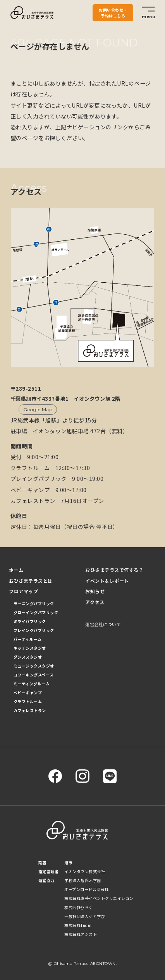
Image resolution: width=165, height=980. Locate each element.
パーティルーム (28, 639)
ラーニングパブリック (34, 603)
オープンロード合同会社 (87, 889)
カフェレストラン (30, 710)
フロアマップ (23, 591)
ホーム (16, 570)
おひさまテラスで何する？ (114, 570)
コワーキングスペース (34, 675)
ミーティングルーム (32, 684)
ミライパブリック (30, 621)
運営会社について (103, 624)
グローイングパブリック (36, 612)
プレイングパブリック (34, 630)
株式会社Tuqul (78, 925)
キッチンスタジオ (30, 648)
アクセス (95, 602)
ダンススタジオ (28, 657)
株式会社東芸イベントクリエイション (99, 898)
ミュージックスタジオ (34, 666)
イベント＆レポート (107, 581)
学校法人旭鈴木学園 (83, 880)
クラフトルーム (28, 701)
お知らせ (95, 591)
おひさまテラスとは (31, 581)
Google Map (38, 409)
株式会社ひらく (79, 907)
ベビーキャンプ (28, 693)
